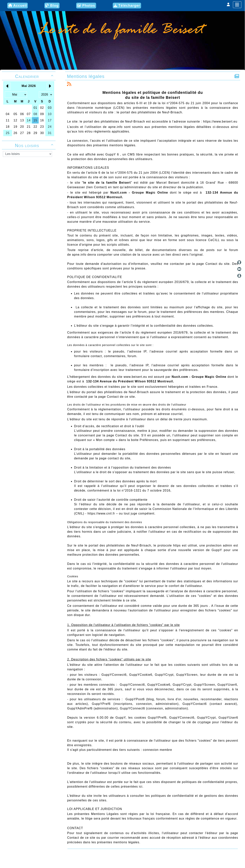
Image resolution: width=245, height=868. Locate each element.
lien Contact (97, 187)
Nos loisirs (35, 145)
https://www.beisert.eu (220, 121)
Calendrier (35, 76)
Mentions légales (86, 76)
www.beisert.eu (135, 377)
